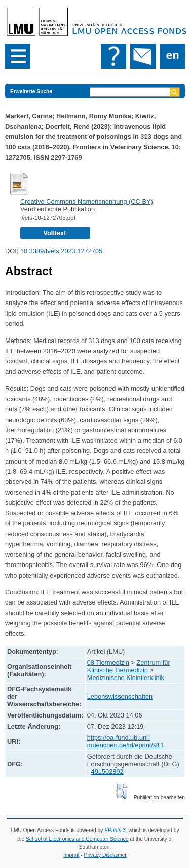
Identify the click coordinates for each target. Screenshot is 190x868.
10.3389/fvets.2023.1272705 (61, 251)
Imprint (71, 855)
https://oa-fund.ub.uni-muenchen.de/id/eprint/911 (126, 741)
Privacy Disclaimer (105, 855)
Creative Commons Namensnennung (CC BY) (87, 201)
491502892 (107, 771)
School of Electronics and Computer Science (77, 839)
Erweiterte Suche (31, 91)
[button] (121, 791)
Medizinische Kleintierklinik (126, 678)
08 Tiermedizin (108, 663)
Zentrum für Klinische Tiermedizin (129, 666)
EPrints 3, (116, 830)
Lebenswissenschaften (120, 696)
